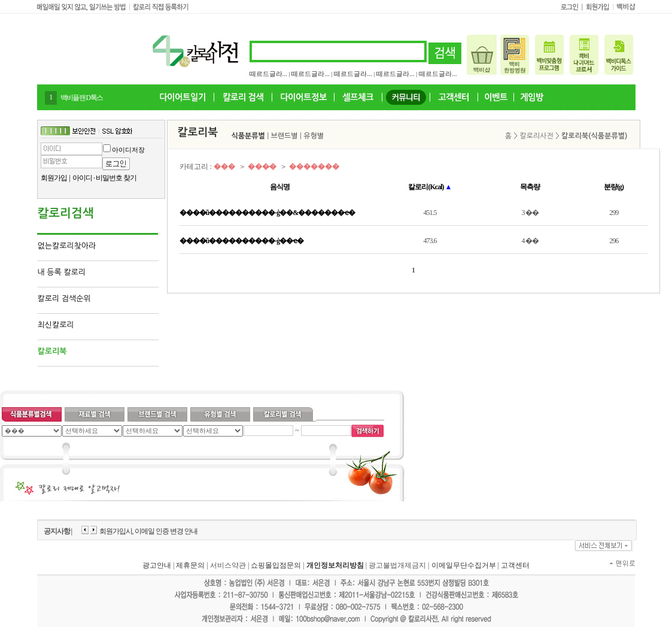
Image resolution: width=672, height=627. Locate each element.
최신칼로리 (56, 325)
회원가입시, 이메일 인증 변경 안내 (148, 531)
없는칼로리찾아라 (67, 246)
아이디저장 (128, 150)
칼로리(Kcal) (430, 187)
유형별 (314, 136)
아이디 (82, 178)
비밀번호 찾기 (116, 178)
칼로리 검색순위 (64, 299)
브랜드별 (285, 136)
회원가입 (54, 178)
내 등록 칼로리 (62, 272)
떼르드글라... (268, 74)
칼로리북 (52, 351)
